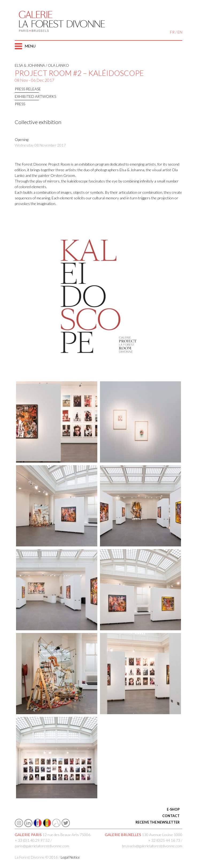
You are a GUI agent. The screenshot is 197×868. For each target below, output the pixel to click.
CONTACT (171, 816)
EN (180, 32)
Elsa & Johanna (30, 65)
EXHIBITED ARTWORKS (35, 96)
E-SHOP (173, 809)
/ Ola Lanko (57, 65)
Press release (28, 89)
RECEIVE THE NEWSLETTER (158, 822)
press (20, 104)
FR (172, 32)
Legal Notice (70, 857)
